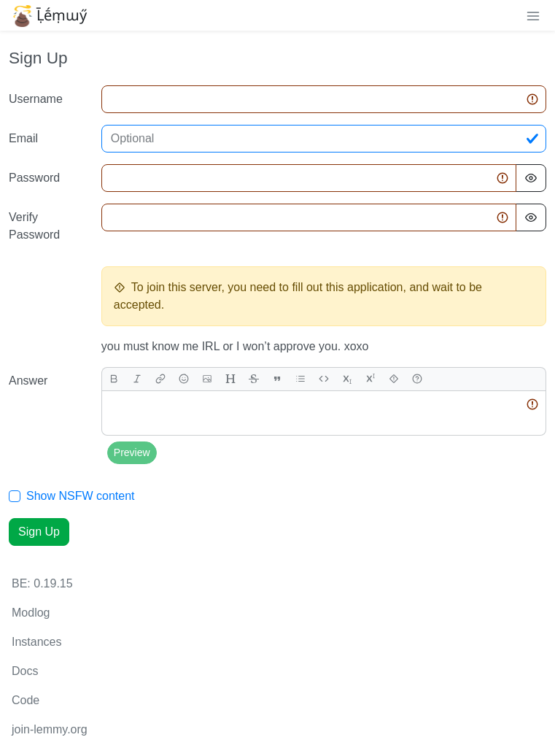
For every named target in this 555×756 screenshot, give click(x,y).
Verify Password (34, 226)
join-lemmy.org (50, 729)
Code (26, 700)
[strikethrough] (254, 379)
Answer (28, 381)
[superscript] (370, 379)
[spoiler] (394, 379)
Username (36, 99)
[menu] (533, 15)
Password (34, 178)
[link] (160, 379)
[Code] (324, 379)
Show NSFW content (81, 496)
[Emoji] (184, 379)
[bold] (114, 379)
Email (23, 138)
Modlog (31, 613)
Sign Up (39, 532)
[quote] (277, 379)
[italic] (137, 379)
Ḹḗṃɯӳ (49, 15)
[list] (300, 379)
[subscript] (347, 379)
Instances (36, 642)
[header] (230, 379)
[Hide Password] (531, 178)
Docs (25, 671)
